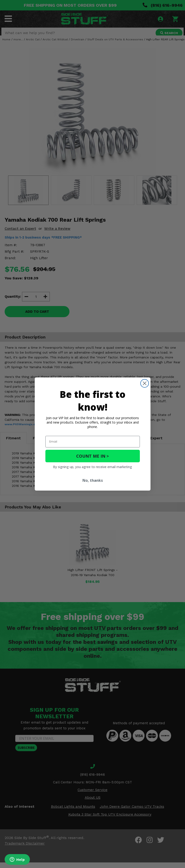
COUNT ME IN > (92, 456)
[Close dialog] (145, 383)
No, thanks (93, 480)
